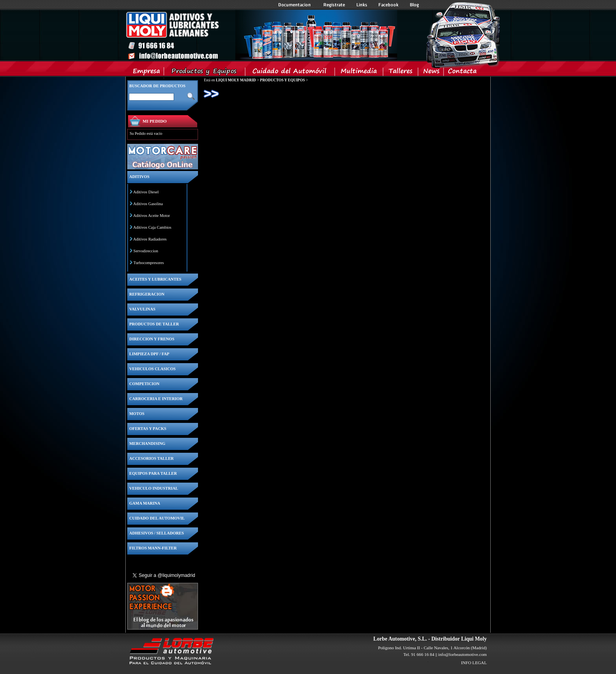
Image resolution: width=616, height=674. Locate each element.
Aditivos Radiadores (150, 239)
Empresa (147, 73)
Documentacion (295, 5)
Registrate (334, 5)
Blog (414, 5)
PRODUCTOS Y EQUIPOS (282, 80)
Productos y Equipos (205, 73)
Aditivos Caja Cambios (152, 227)
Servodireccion (146, 251)
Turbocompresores (148, 263)
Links (362, 5)
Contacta (462, 73)
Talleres (401, 73)
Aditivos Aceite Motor (152, 216)
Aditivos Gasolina (148, 204)
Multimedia (359, 73)
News (431, 73)
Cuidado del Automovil (291, 73)
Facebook (389, 5)
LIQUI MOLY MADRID (236, 80)
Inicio (261, 35)
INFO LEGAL (474, 663)
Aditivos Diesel (146, 192)
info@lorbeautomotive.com (462, 654)
